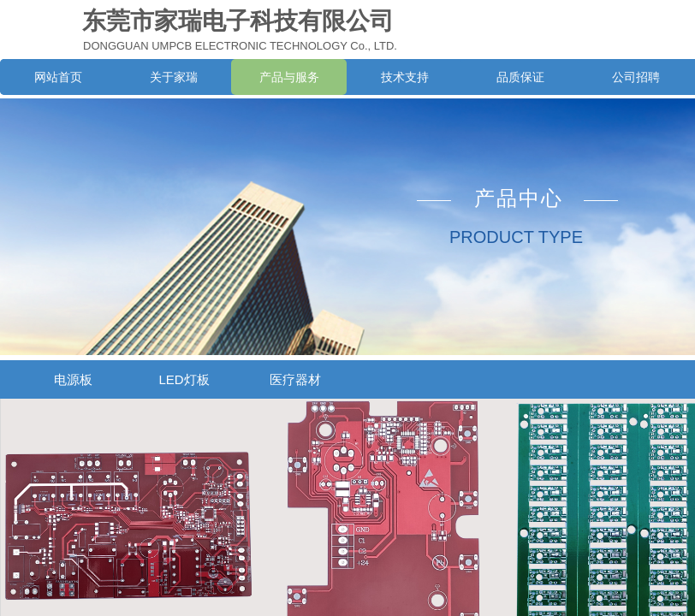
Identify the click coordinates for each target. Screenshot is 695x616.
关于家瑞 (174, 77)
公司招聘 (636, 77)
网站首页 (58, 77)
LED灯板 (184, 379)
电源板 (73, 379)
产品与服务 (289, 77)
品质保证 (520, 77)
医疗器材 (295, 379)
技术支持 (405, 77)
